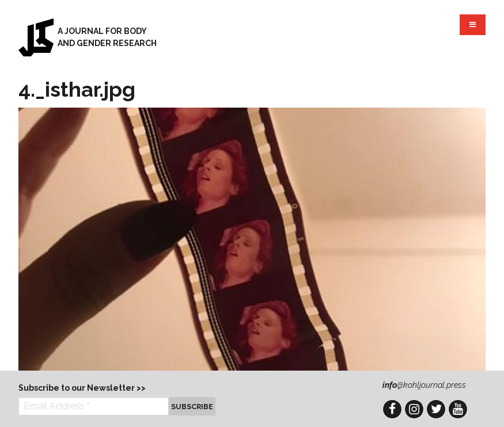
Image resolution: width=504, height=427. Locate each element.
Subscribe (192, 407)
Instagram (414, 409)
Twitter (436, 409)
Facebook (392, 409)
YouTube (458, 409)
